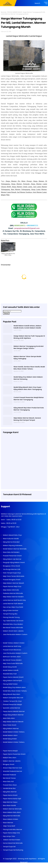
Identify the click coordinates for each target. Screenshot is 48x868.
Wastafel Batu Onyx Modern (13, 624)
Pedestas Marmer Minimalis (13, 593)
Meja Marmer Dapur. (10, 802)
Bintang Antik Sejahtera (27, 859)
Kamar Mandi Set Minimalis (12, 843)
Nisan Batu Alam (9, 718)
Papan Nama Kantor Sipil (12, 799)
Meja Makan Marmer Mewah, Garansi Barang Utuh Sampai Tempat (27, 419)
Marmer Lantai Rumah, (9, 192)
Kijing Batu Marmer (10, 792)
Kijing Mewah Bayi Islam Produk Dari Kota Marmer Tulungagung (29, 409)
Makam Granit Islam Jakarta (13, 631)
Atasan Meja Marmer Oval (12, 768)
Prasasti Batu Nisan (10, 785)
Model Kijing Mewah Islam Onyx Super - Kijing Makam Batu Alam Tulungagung (28, 388)
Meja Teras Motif (9, 826)
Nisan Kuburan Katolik (11, 539)
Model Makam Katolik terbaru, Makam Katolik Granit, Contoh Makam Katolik (27, 327)
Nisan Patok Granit (9, 725)
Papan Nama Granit (10, 795)
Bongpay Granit (8, 764)
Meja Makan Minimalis (11, 590)
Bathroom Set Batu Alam (12, 657)
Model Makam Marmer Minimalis (15, 549)
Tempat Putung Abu (10, 614)
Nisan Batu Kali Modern (11, 552)
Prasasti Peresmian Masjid (12, 705)
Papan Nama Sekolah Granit (13, 677)
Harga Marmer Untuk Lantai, (22, 187)
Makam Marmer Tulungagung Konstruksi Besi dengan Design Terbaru (29, 347)
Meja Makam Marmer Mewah (13, 583)
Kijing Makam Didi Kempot (12, 681)
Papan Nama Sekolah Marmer (14, 711)
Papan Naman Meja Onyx (12, 586)
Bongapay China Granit (11, 566)
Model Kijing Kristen (10, 739)
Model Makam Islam (10, 735)
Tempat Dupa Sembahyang (13, 850)
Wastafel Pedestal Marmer (12, 771)
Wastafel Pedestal (9, 775)
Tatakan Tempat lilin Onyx (12, 701)
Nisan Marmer (8, 823)
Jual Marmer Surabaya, (25, 192)
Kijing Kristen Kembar (10, 610)
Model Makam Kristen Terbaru (13, 732)
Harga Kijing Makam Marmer (13, 715)
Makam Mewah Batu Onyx (12, 535)
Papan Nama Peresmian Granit (14, 754)
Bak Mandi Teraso (9, 778)
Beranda (4, 12)
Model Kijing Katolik (10, 667)
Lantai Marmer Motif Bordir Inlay (14, 600)
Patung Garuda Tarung (11, 617)
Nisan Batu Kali (8, 781)
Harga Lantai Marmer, (39, 189)
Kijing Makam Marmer (11, 729)
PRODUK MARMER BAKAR (14, 12)
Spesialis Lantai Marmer (11, 708)
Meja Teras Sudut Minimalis (13, 663)
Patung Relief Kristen (10, 684)
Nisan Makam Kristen (10, 819)
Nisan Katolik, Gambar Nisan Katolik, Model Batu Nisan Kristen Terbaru (29, 368)
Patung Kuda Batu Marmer (12, 829)
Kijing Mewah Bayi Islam (11, 694)
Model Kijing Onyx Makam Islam (14, 687)
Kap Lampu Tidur (9, 836)
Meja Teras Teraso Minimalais (13, 576)
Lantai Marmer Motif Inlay (12, 646)
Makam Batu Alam (9, 758)
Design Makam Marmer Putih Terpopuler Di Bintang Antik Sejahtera (29, 337)
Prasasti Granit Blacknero (12, 650)
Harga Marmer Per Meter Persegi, (19, 181)
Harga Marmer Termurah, (21, 184)
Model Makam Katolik (10, 670)
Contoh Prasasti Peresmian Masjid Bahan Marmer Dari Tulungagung (29, 399)
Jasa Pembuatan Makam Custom (15, 634)
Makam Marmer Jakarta (11, 761)
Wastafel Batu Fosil (9, 674)
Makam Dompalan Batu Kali (13, 698)
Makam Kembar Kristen (11, 840)
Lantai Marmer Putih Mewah (13, 604)
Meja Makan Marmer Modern (13, 597)
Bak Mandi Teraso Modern (12, 660)
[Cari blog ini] (12, 311)
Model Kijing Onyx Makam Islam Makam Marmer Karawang (28, 378)
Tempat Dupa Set (9, 847)
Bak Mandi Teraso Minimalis (13, 628)
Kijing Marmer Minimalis (11, 816)
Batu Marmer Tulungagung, (21, 189)
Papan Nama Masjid (10, 751)
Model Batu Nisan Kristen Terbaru (15, 691)
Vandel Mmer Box (9, 788)
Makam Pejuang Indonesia (12, 545)
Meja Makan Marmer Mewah (13, 722)
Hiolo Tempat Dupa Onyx (12, 573)
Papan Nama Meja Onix (11, 833)
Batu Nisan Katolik (9, 805)
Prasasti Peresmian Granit (12, 556)
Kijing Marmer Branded (11, 542)
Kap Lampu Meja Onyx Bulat (13, 607)
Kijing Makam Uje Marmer (12, 559)
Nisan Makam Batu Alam (12, 812)
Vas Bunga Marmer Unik (11, 569)
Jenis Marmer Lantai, (40, 192)
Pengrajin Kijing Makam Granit (14, 562)
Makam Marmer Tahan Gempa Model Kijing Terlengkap (27, 358)
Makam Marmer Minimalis (12, 809)
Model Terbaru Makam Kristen (13, 643)
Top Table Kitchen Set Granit (13, 621)
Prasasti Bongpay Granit (11, 580)
